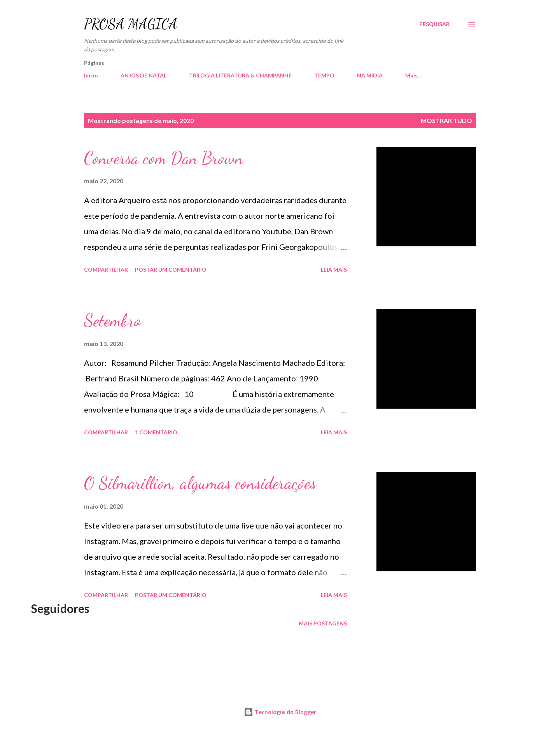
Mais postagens (323, 623)
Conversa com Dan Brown (164, 158)
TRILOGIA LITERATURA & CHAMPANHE (240, 75)
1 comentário (156, 432)
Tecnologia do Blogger (280, 712)
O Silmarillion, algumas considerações (200, 483)
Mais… (414, 75)
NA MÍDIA (370, 75)
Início (91, 75)
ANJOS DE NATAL (143, 75)
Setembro (112, 320)
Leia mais (334, 270)
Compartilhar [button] (106, 270)
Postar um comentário (171, 270)
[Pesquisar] (434, 24)
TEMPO (324, 75)
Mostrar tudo (446, 120)
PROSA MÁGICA (131, 24)
